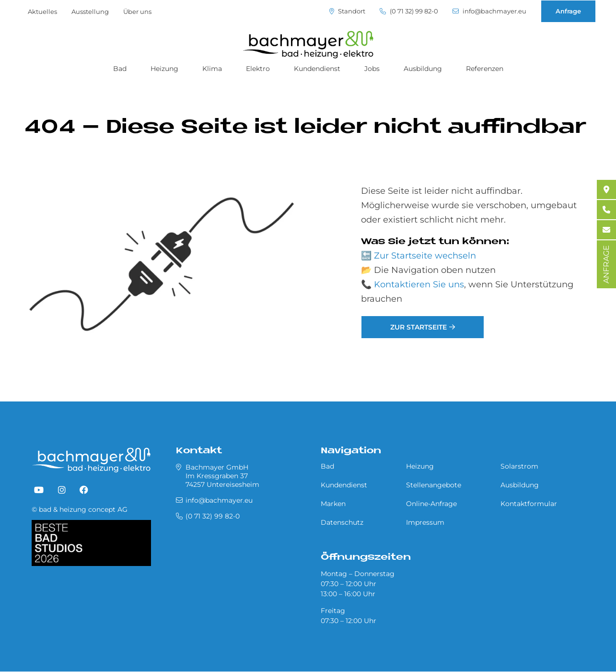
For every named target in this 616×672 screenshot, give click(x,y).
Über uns (137, 12)
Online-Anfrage (431, 504)
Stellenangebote (434, 485)
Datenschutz (342, 522)
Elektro (258, 69)
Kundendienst (317, 69)
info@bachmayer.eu (489, 11)
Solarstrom (519, 466)
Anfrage (568, 11)
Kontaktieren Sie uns (419, 284)
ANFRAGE (606, 264)
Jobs (372, 69)
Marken (333, 504)
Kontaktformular (529, 504)
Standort (347, 11)
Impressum (425, 522)
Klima (212, 69)
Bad (120, 69)
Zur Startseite (418, 327)
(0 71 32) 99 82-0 (409, 11)
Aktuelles (42, 12)
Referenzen (485, 69)
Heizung (164, 69)
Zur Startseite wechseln (425, 256)
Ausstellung (90, 12)
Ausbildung (423, 69)
